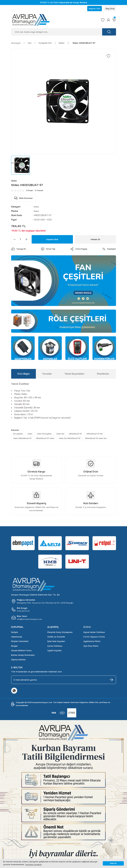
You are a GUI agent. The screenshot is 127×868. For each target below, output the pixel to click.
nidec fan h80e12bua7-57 (70, 439)
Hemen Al (95, 240)
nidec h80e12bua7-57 (22, 439)
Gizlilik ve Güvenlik (56, 638)
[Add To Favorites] (108, 57)
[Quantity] (20, 240)
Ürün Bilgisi (24, 375)
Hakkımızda (17, 638)
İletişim (15, 633)
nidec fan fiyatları (44, 435)
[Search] (64, 33)
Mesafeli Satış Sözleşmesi (60, 633)
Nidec (37, 207)
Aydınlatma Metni (92, 642)
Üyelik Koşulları (54, 651)
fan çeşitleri (18, 435)
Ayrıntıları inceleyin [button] (34, 865)
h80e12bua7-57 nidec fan (96, 439)
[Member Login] (107, 21)
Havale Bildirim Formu (21, 651)
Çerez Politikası (55, 647)
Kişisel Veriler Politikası (94, 633)
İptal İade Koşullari (56, 642)
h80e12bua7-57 (75, 435)
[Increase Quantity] (27, 240)
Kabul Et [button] (113, 863)
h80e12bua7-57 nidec (45, 439)
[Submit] (111, 681)
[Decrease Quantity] (14, 240)
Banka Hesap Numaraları (23, 656)
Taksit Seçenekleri (74, 375)
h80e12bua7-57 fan (95, 435)
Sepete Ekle (52, 240)
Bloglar (14, 647)
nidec (30, 435)
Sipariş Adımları (18, 660)
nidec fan (60, 435)
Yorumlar (47, 375)
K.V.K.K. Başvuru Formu (94, 638)
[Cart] (114, 21)
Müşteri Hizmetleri (20, 642)
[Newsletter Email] (64, 681)
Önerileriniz (103, 375)
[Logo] (53, 21)
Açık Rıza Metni (91, 647)
